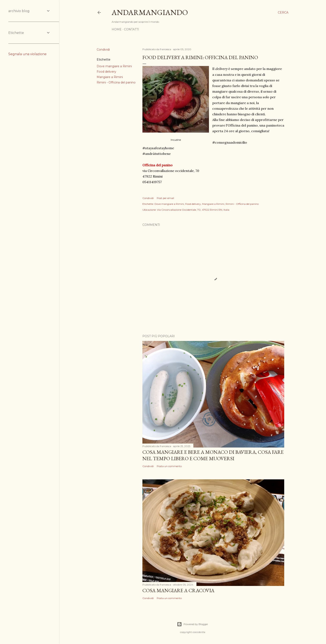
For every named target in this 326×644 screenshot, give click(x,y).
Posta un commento (169, 466)
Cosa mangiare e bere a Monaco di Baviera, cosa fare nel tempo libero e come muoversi (213, 455)
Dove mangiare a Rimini (114, 66)
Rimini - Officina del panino (116, 82)
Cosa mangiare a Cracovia (178, 590)
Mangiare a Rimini (110, 77)
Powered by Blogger (193, 624)
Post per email (165, 198)
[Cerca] (283, 12)
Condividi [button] (103, 50)
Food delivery (106, 72)
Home (117, 29)
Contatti (132, 29)
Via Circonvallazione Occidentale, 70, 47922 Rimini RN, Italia (193, 210)
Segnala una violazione (27, 54)
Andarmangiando (150, 12)
